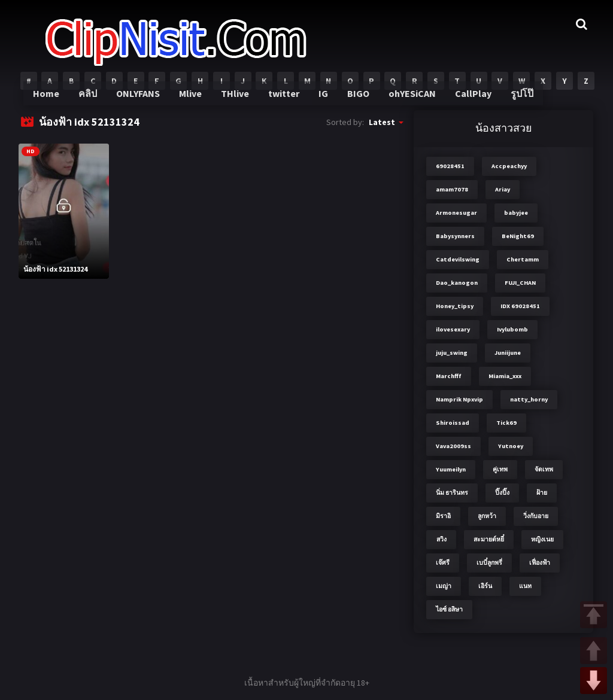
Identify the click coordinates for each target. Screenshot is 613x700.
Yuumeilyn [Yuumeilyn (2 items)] (451, 469)
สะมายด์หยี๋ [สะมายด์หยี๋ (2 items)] (489, 539)
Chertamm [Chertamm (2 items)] (523, 259)
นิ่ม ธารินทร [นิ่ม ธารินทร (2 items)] (452, 493)
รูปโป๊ (516, 102)
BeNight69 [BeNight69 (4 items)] (518, 236)
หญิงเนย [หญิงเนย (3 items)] (542, 539)
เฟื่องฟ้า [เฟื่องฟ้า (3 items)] (540, 563)
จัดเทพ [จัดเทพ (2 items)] (544, 469)
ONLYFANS (145, 102)
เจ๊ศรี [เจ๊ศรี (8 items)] (443, 563)
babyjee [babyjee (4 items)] (516, 213)
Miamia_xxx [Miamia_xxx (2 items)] (505, 376)
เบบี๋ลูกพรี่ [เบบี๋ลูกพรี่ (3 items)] (489, 563)
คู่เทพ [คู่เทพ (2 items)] (500, 469)
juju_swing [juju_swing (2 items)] (452, 353)
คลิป (95, 102)
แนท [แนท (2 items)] (525, 586)
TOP (594, 615)
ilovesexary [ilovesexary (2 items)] (453, 329)
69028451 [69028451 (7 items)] (450, 166)
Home (54, 102)
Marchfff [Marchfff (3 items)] (449, 376)
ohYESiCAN (410, 102)
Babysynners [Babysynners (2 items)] (455, 236)
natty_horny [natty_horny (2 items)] (529, 399)
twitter (286, 102)
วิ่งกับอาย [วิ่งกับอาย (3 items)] (536, 516)
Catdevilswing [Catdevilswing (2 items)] (458, 259)
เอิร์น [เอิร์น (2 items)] (485, 586)
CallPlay (469, 102)
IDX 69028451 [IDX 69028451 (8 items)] (520, 306)
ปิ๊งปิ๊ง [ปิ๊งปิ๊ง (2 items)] (502, 493)
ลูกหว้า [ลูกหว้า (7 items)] (487, 516)
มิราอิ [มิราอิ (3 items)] (443, 516)
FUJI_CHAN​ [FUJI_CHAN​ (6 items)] (520, 283)
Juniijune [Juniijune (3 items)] (508, 353)
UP (594, 651)
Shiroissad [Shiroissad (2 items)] (453, 423)
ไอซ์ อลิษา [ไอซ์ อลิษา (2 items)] (449, 609)
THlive (238, 102)
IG (324, 102)
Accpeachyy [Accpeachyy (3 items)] (509, 166)
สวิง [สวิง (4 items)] (441, 539)
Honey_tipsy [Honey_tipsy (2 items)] (455, 306)
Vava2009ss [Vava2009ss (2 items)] (453, 446)
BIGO (358, 102)
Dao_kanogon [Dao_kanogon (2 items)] (457, 283)
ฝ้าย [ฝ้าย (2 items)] (542, 493)
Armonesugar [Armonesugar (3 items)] (456, 213)
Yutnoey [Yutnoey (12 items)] (511, 446)
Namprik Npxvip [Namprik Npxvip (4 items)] (459, 399)
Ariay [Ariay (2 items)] (503, 189)
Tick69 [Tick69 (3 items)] (506, 423)
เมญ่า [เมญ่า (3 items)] (444, 586)
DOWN (594, 681)
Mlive (195, 102)
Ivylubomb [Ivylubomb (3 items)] (512, 329)
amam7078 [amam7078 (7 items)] (452, 189)
